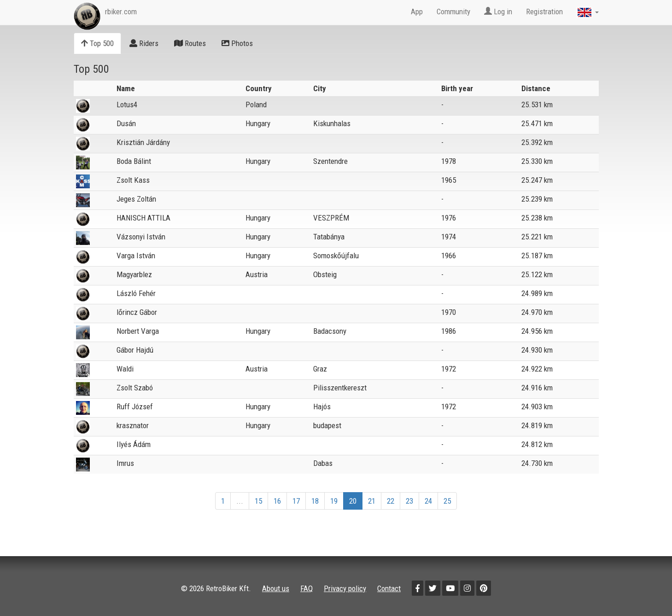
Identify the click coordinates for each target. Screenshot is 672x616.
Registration (544, 12)
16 (277, 501)
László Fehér (136, 293)
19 (334, 501)
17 (296, 501)
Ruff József (135, 407)
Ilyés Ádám (134, 444)
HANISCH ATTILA (143, 218)
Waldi (125, 369)
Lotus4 (127, 105)
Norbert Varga (138, 331)
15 (258, 501)
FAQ (307, 588)
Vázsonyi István (141, 237)
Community (453, 12)
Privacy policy (345, 588)
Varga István (136, 256)
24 (428, 501)
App (417, 12)
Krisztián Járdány (143, 142)
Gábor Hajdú (135, 350)
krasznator (133, 425)
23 (409, 501)
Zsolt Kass (133, 180)
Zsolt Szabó (135, 388)
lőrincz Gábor (137, 312)
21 (372, 501)
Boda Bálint (134, 161)
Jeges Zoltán (136, 199)
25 (447, 501)
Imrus (125, 463)
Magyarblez (134, 274)
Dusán (126, 123)
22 (391, 501)
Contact (389, 588)
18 (315, 501)
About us (276, 588)
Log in (498, 12)
